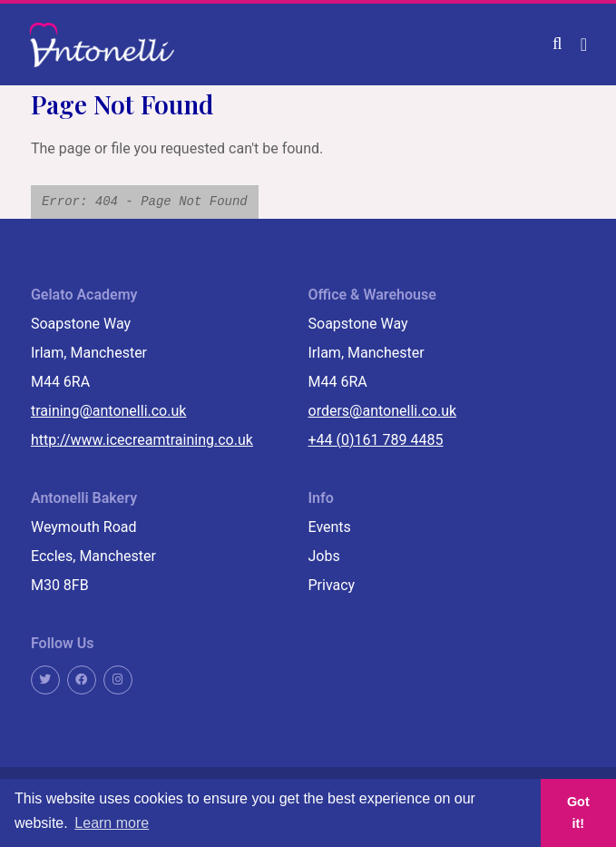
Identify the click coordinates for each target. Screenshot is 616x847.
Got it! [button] (578, 813)
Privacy (332, 585)
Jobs (324, 556)
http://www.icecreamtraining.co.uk (142, 440)
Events (330, 527)
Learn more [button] (112, 823)
